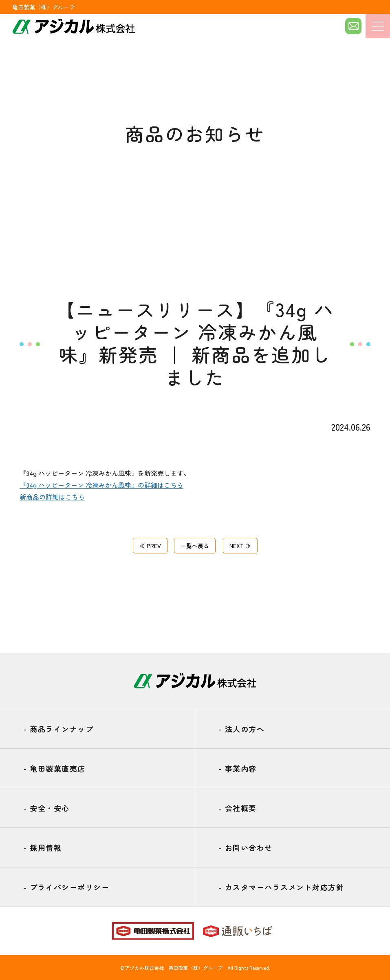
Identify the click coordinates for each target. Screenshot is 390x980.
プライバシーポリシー (66, 887)
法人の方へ (242, 729)
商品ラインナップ (58, 729)
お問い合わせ (246, 847)
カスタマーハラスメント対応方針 (281, 887)
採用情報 (42, 847)
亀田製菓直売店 (54, 768)
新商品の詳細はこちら (52, 497)
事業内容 (238, 768)
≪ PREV (152, 545)
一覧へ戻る (195, 545)
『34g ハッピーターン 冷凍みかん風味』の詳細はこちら (101, 485)
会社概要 (238, 808)
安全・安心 (46, 808)
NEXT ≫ (238, 545)
